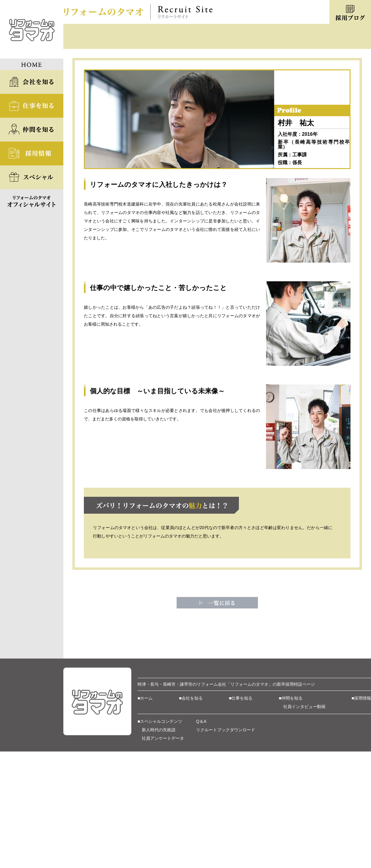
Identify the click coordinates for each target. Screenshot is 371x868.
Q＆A (201, 806)
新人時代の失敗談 (159, 815)
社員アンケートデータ (163, 823)
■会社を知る (191, 783)
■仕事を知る (241, 783)
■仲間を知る (291, 783)
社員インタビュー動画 (304, 791)
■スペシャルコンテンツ (160, 806)
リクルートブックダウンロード (226, 815)
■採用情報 (361, 783)
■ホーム (145, 783)
